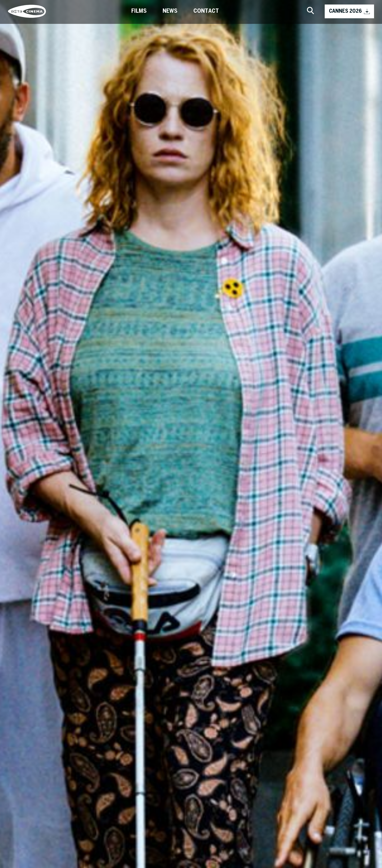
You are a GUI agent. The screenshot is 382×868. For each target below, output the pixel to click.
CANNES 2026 (349, 11)
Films (139, 11)
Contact (206, 11)
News (170, 11)
